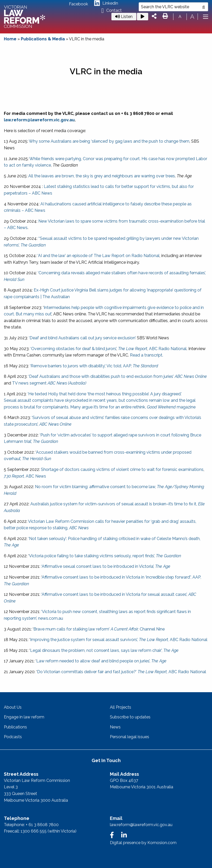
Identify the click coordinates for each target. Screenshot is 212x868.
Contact (112, 11)
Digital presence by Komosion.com (143, 843)
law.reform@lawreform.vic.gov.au (39, 120)
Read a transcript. (147, 355)
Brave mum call (48, 629)
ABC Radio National (168, 349)
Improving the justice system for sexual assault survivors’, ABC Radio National (119, 640)
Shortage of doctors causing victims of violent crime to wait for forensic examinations (122, 469)
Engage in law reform (24, 717)
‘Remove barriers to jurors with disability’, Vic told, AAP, (94, 366)
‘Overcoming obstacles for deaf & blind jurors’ (73, 349)
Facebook (78, 4)
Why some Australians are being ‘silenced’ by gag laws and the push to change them (109, 141)
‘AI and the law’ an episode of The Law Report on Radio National (99, 256)
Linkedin (106, 3)
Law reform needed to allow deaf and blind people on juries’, (101, 661)
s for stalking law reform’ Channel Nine (114, 629)
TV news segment (49, 383)
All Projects (121, 707)
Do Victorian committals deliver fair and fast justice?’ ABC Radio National (122, 672)
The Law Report (133, 349)
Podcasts (13, 737)
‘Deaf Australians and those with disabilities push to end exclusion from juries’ (118, 376)
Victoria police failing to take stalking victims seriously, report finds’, (105, 556)
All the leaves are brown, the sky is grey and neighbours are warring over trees (102, 176)
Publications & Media (43, 39)
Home (10, 39)
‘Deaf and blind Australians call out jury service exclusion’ (82, 338)
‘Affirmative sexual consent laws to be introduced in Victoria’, (105, 566)
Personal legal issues (130, 737)
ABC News (25, 476)
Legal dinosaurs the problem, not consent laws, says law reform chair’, (104, 650)
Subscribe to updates (130, 717)
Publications (15, 727)
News (115, 727)
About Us (13, 707)
